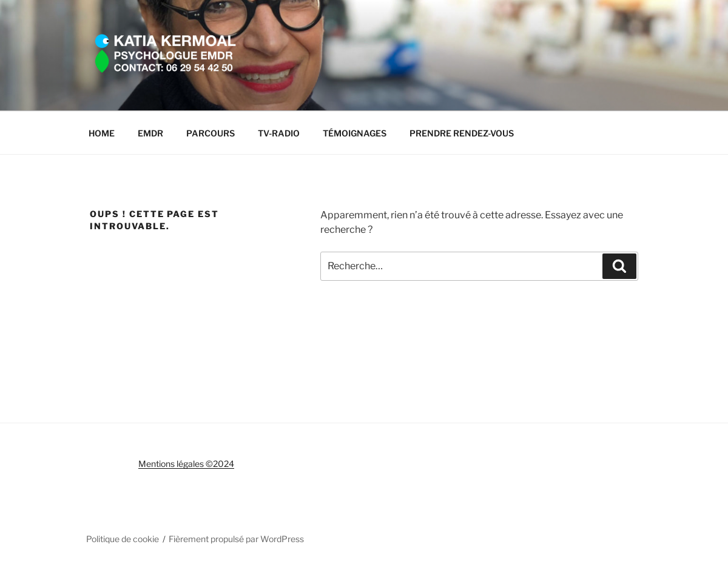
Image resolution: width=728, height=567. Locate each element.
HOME (102, 133)
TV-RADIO (279, 133)
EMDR (150, 133)
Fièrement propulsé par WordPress (236, 539)
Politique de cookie (123, 539)
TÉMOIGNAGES (355, 133)
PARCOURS (211, 133)
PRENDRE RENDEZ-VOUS (462, 133)
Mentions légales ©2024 (186, 464)
